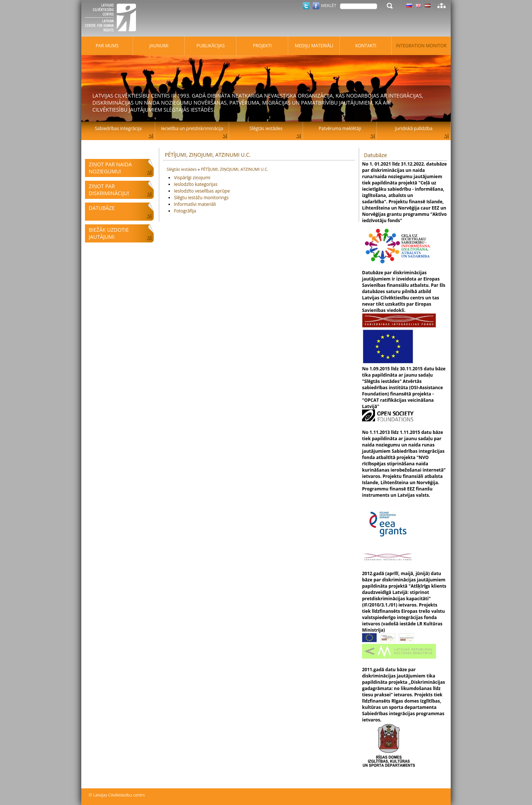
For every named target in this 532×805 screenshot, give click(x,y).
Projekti (262, 46)
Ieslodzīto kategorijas (196, 184)
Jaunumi (159, 46)
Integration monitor (421, 46)
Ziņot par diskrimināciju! (109, 190)
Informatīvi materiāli (195, 204)
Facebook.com (316, 6)
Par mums (107, 46)
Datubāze (102, 208)
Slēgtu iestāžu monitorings (201, 198)
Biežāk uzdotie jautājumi (109, 233)
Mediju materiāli (314, 46)
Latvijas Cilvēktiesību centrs (113, 18)
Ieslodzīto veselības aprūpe (202, 191)
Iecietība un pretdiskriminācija (192, 128)
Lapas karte (441, 6)
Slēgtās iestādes (182, 169)
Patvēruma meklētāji (340, 128)
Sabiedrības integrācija (118, 128)
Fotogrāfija (185, 211)
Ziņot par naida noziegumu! (110, 168)
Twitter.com (306, 6)
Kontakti (366, 46)
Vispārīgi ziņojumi (192, 178)
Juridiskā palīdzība (414, 128)
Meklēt (329, 5)
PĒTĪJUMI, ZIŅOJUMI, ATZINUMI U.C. (208, 155)
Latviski (428, 6)
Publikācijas (211, 46)
